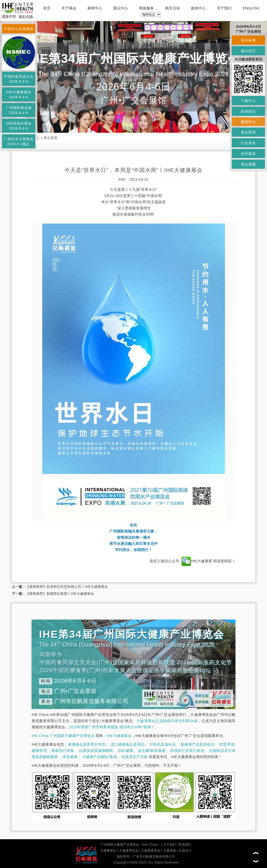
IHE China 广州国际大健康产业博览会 (63, 736)
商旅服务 (146, 8)
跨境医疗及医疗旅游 (187, 751)
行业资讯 (248, 143)
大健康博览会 (129, 851)
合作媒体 (248, 154)
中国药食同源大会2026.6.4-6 (19, 79)
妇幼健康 (125, 751)
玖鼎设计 (185, 851)
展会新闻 (50, 138)
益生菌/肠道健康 (152, 751)
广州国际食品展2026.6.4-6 (19, 110)
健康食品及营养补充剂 (87, 744)
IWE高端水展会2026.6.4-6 (19, 126)
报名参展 (248, 40)
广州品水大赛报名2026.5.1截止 (19, 141)
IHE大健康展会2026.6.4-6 (19, 95)
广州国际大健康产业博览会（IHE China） (130, 845)
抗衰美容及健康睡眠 (96, 751)
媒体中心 (198, 8)
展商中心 (95, 8)
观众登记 (248, 51)
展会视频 (248, 164)
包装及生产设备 (135, 757)
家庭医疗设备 (63, 751)
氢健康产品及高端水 (197, 744)
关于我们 (224, 8)
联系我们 (185, 845)
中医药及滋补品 (163, 744)
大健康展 (170, 851)
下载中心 (248, 101)
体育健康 (70, 757)
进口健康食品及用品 (128, 744)
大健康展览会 (151, 851)
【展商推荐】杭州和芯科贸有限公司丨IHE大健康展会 (67, 587)
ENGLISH (251, 8)
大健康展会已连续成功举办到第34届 (167, 721)
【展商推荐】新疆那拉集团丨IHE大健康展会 (60, 594)
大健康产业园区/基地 (99, 757)
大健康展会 (108, 851)
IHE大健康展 (197, 561)
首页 (47, 8)
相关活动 (173, 8)
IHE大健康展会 (119, 736)
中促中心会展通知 (19, 29)
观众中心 (121, 8)
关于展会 (69, 8)
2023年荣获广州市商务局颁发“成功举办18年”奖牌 (110, 727)
